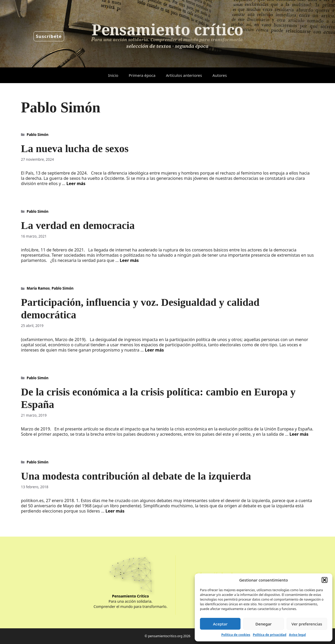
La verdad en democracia (78, 225)
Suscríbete (49, 36)
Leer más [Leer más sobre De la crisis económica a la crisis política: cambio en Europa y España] (299, 434)
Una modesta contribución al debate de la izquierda (136, 476)
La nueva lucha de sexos (75, 149)
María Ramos (38, 288)
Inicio (113, 75)
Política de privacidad (270, 635)
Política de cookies (236, 635)
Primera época (142, 75)
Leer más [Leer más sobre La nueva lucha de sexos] (76, 183)
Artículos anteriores (184, 75)
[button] (325, 580)
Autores (220, 75)
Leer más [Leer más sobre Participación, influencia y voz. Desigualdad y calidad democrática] (154, 350)
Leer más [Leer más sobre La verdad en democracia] (129, 260)
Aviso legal (297, 635)
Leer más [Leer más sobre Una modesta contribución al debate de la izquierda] (115, 511)
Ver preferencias (307, 624)
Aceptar (220, 624)
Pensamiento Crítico (130, 596)
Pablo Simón (38, 134)
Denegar (264, 624)
